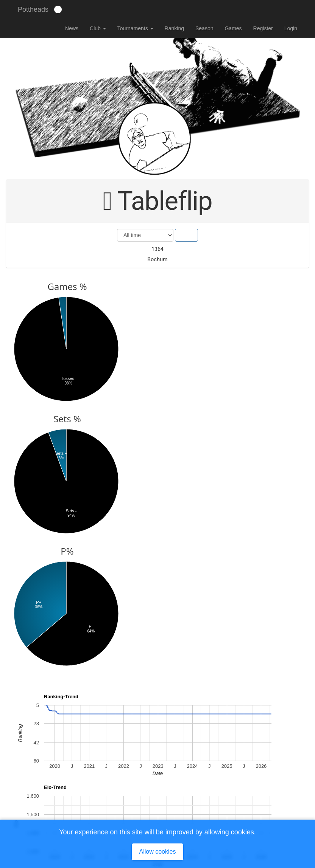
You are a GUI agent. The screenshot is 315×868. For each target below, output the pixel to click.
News (72, 28)
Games (233, 28)
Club (98, 28)
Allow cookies (158, 852)
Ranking (174, 28)
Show (186, 235)
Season (204, 28)
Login (291, 28)
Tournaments (135, 28)
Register (263, 28)
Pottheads (33, 9)
